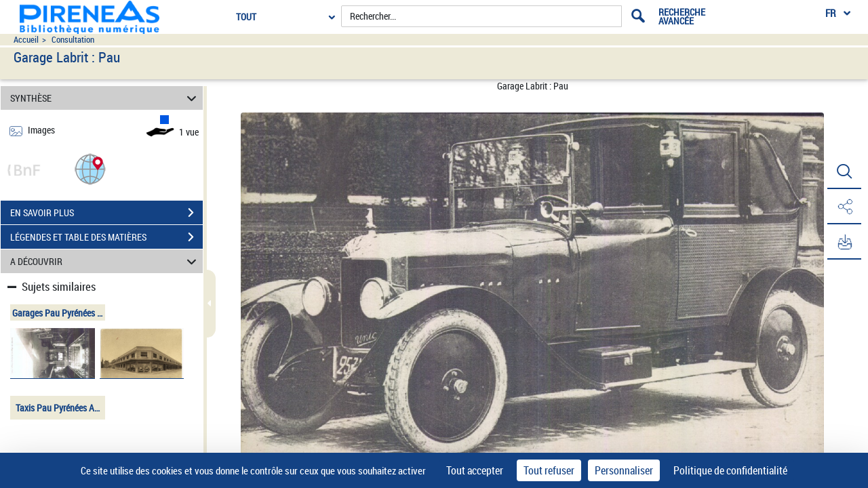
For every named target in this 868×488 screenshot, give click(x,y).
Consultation (73, 40)
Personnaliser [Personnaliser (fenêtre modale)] (624, 470)
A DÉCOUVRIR (105, 261)
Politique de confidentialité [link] (730, 470)
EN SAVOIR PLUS (106, 213)
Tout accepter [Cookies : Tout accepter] (475, 470)
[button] (90, 168)
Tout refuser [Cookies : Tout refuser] (549, 470)
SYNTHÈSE (105, 98)
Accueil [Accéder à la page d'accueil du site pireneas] (26, 40)
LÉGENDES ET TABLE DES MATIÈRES (106, 237)
